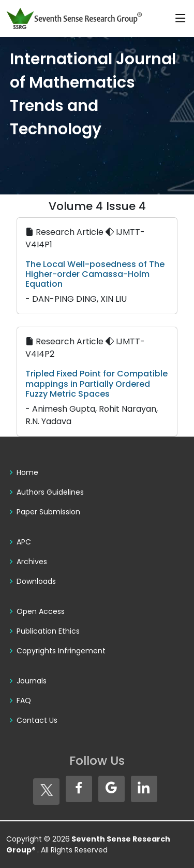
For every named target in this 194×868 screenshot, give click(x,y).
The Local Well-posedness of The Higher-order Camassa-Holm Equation (95, 274)
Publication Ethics (48, 631)
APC (24, 542)
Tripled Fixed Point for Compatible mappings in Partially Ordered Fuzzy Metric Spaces (96, 383)
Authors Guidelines (50, 492)
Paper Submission (48, 512)
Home (27, 472)
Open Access (41, 611)
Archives (32, 562)
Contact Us (37, 720)
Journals (32, 681)
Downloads (36, 581)
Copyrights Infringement (61, 651)
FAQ (24, 701)
